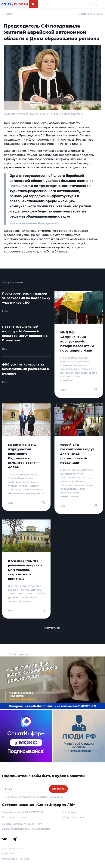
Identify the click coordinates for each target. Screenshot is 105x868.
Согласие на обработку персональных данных (34, 797)
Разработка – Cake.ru (15, 859)
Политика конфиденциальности (23, 824)
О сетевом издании (14, 817)
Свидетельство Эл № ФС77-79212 (23, 812)
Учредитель (71, 812)
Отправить (58, 789)
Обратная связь (73, 817)
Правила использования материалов (26, 829)
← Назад (7, 14)
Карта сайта (10, 853)
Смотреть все (52, 628)
